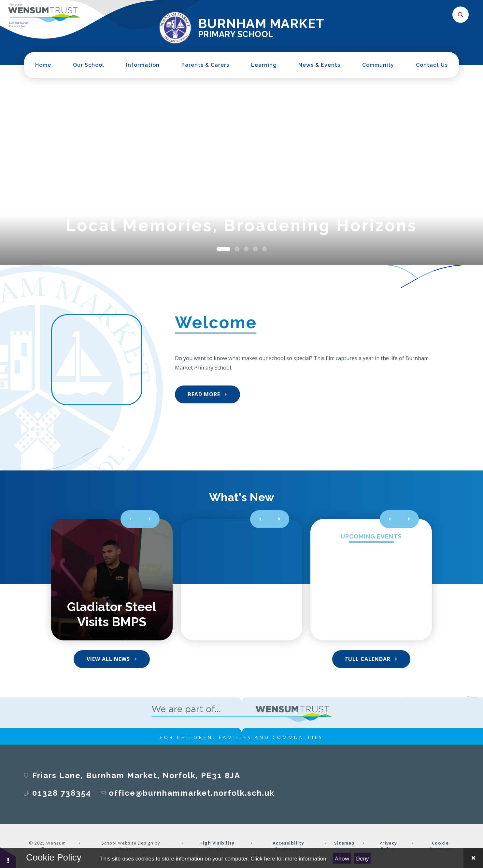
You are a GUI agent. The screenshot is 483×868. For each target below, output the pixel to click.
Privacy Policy (388, 846)
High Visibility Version (217, 846)
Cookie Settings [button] (440, 846)
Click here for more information (288, 859)
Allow (342, 858)
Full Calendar (368, 659)
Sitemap (344, 843)
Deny (362, 858)
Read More (204, 394)
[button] (8, 857)
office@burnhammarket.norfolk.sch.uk (192, 793)
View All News (108, 659)
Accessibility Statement (288, 846)
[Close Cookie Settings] (473, 858)
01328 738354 (62, 793)
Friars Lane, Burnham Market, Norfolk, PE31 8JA (136, 775)
